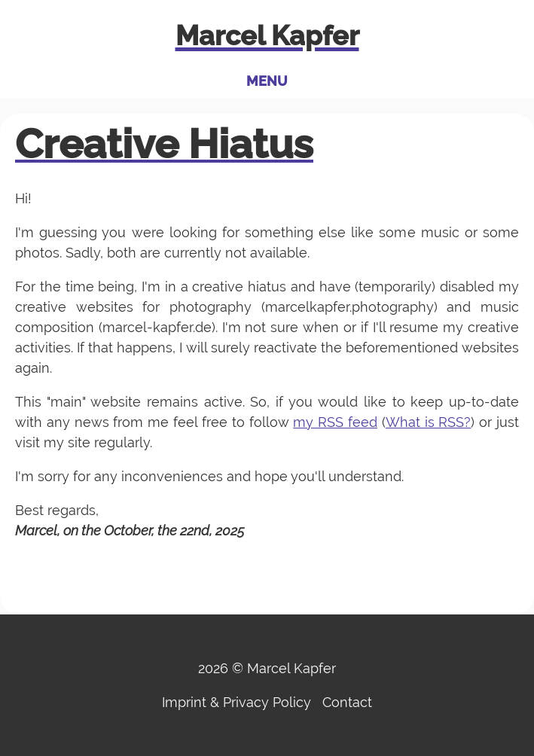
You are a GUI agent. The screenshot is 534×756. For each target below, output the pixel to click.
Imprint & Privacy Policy (236, 702)
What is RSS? (429, 422)
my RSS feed (335, 422)
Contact (347, 702)
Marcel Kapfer (267, 35)
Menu (267, 81)
